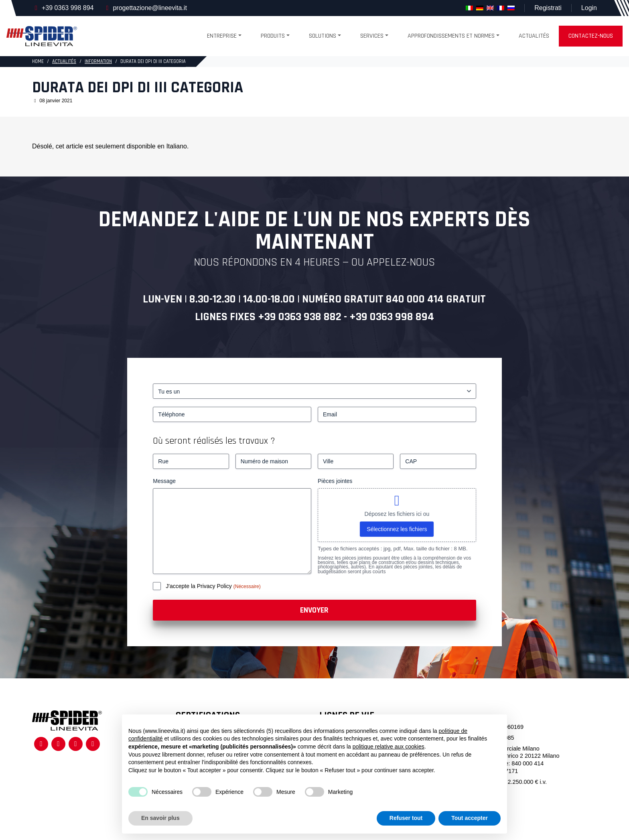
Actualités (534, 36)
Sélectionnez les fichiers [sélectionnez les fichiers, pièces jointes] (397, 529)
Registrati (548, 8)
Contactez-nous (591, 36)
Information (98, 61)
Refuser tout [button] (406, 818)
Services (372, 36)
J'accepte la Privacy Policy (199, 586)
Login (589, 8)
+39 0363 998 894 (68, 8)
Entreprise (222, 36)
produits (273, 36)
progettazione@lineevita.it (150, 8)
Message (164, 481)
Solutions (323, 36)
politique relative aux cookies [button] (389, 747)
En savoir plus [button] (160, 818)
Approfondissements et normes (451, 36)
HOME (38, 61)
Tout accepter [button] (470, 818)
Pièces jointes (335, 481)
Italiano (177, 146)
